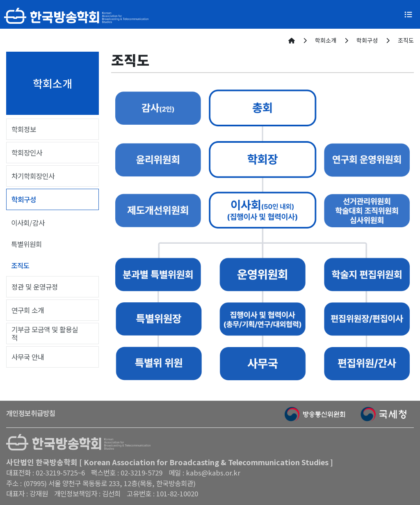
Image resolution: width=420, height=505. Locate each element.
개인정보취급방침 (31, 413)
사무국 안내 (28, 357)
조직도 (20, 265)
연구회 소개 (28, 310)
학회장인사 (27, 153)
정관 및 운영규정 (35, 287)
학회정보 (24, 129)
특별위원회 (26, 244)
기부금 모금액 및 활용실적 (45, 334)
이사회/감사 (28, 223)
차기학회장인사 (33, 176)
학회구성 (24, 199)
